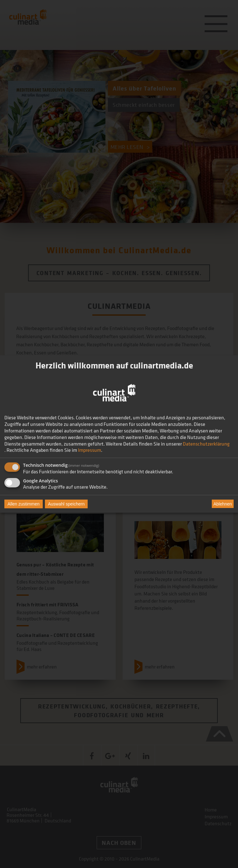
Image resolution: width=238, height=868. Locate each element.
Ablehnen (223, 504)
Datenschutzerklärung (206, 444)
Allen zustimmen (24, 504)
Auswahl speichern (66, 504)
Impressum (90, 450)
